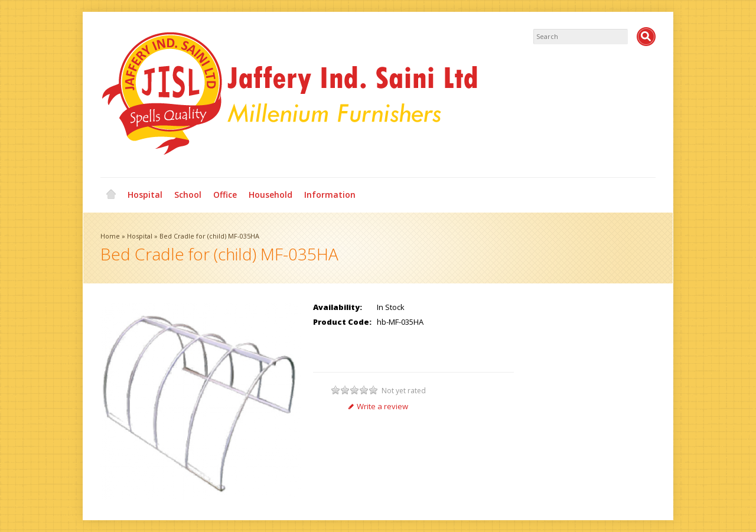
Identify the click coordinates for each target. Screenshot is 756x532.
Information (330, 195)
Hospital (145, 195)
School (188, 195)
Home (111, 195)
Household (271, 195)
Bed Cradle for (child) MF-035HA (209, 236)
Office (225, 195)
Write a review (378, 406)
